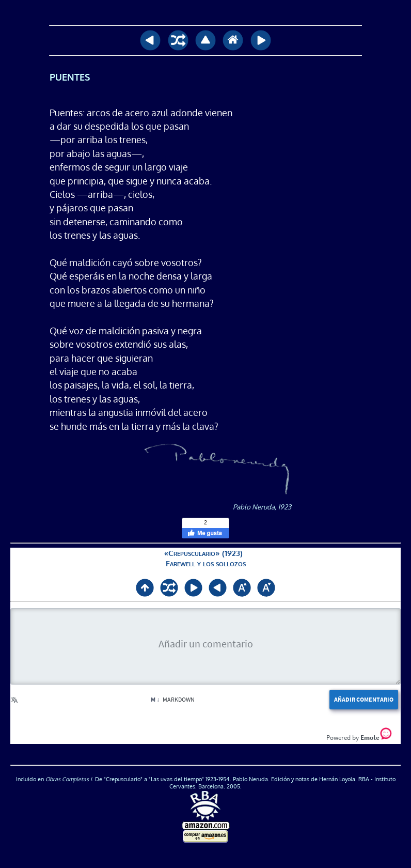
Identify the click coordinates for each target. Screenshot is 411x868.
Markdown (173, 699)
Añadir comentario (364, 699)
